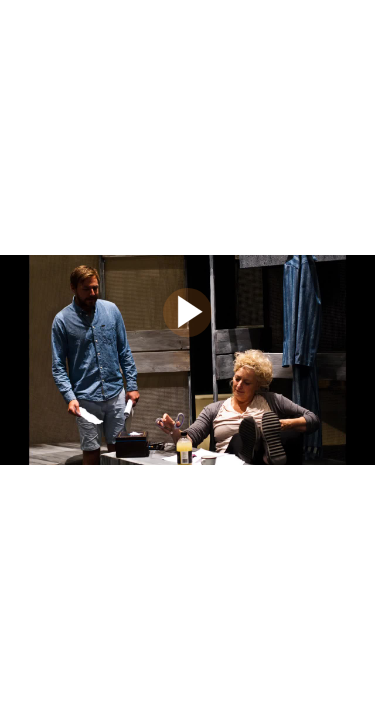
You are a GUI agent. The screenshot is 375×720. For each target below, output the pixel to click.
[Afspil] (187, 332)
